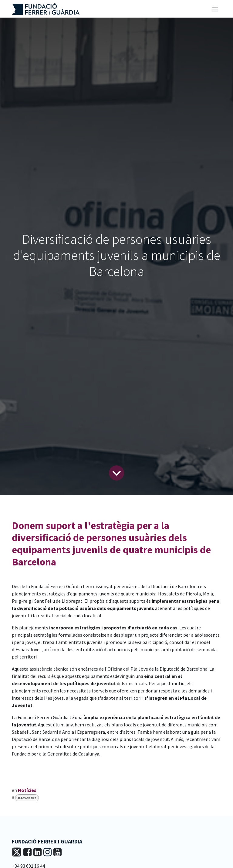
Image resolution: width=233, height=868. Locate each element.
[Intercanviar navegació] (215, 9)
